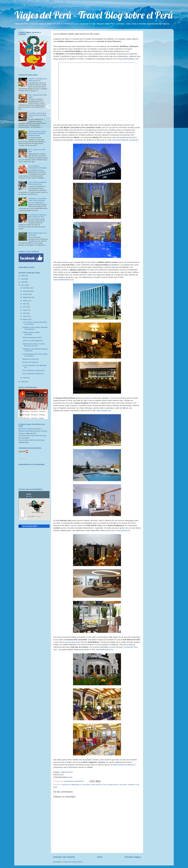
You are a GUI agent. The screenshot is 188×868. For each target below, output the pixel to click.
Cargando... (23, 459)
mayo (25, 310)
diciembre (27, 288)
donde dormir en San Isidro (117, 785)
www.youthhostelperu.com (129, 59)
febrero (26, 319)
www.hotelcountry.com (105, 650)
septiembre (27, 297)
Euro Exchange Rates (30, 526)
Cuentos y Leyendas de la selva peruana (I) (38, 80)
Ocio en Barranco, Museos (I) (33, 374)
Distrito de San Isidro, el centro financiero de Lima (34, 345)
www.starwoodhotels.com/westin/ (125, 140)
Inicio (100, 857)
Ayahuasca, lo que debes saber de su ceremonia (37, 199)
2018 (23, 282)
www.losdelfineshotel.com (64, 280)
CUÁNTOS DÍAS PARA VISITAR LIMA (32, 436)
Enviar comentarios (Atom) (73, 862)
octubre (26, 294)
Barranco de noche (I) (30, 362)
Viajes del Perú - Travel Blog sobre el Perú (93, 15)
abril (25, 313)
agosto (26, 301)
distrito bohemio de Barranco (124, 765)
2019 (23, 279)
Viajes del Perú (67, 772)
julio (25, 304)
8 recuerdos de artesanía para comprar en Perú (37, 216)
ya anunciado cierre (72, 642)
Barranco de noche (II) (31, 359)
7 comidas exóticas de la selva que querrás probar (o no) (37, 115)
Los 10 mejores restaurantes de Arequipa (37, 167)
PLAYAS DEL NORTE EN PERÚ (30, 440)
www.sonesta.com (104, 411)
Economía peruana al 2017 (32, 337)
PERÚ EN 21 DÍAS (25, 429)
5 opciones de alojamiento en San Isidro (75, 785)
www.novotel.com (123, 530)
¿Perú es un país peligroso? (33, 341)
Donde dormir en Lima (99, 785)
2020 (23, 276)
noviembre (27, 291)
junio (25, 307)
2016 (23, 382)
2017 (23, 285)
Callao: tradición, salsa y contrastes (31, 333)
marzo (25, 316)
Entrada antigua (133, 857)
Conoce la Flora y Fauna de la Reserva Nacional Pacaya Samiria (37, 133)
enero (25, 378)
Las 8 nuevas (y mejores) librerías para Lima (37, 183)
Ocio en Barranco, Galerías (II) (34, 370)
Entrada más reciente (64, 857)
